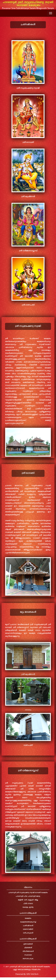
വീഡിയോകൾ (28, 951)
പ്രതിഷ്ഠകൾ (28, 926)
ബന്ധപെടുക (28, 959)
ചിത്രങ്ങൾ (28, 948)
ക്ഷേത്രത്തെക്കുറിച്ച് (28, 922)
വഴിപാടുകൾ (28, 933)
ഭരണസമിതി (28, 929)
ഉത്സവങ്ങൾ (28, 944)
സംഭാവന (28, 955)
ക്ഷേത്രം (28, 918)
